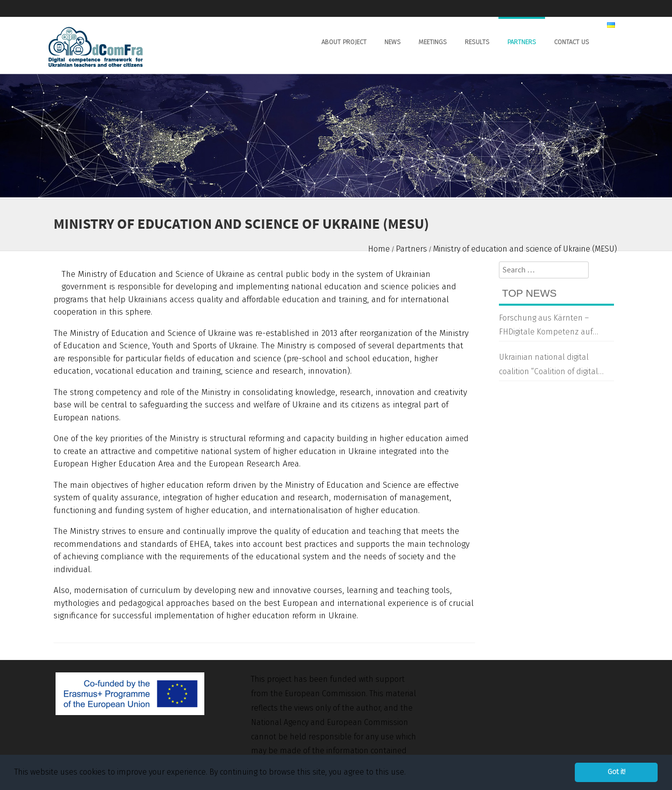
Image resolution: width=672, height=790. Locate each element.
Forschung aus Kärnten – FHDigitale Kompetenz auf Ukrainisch (546, 327)
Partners (522, 42)
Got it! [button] (616, 772)
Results (477, 42)
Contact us (572, 42)
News (393, 42)
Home (379, 249)
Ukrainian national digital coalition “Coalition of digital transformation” (549, 366)
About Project (344, 42)
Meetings (433, 42)
